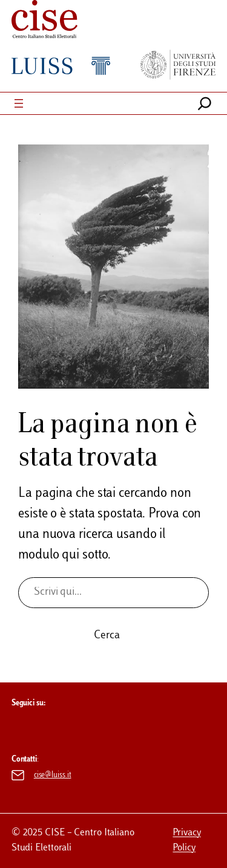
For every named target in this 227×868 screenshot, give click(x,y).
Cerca (107, 636)
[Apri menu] (19, 103)
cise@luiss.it (53, 776)
